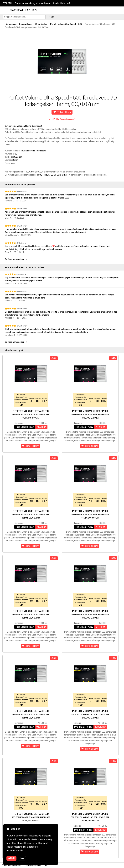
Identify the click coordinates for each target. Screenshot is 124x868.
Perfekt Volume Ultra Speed (63, 24)
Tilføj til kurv (62, 112)
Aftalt (11, 858)
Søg (51, 17)
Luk (22, 858)
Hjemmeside (11, 24)
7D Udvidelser (41, 24)
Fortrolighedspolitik (33, 865)
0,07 (80, 24)
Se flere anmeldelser (16, 259)
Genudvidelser (26, 24)
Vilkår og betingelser (12, 865)
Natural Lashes (23, 10)
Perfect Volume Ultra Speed (31, 414)
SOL (46, 865)
